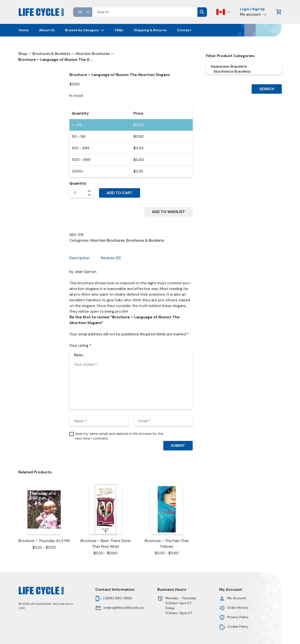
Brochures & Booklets (51, 54)
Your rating (80, 345)
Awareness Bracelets (244, 66)
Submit (178, 446)
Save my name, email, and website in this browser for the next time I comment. (119, 436)
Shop (23, 54)
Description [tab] (80, 258)
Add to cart (120, 193)
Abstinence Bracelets (244, 71)
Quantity (78, 183)
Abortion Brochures (93, 54)
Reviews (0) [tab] (111, 258)
